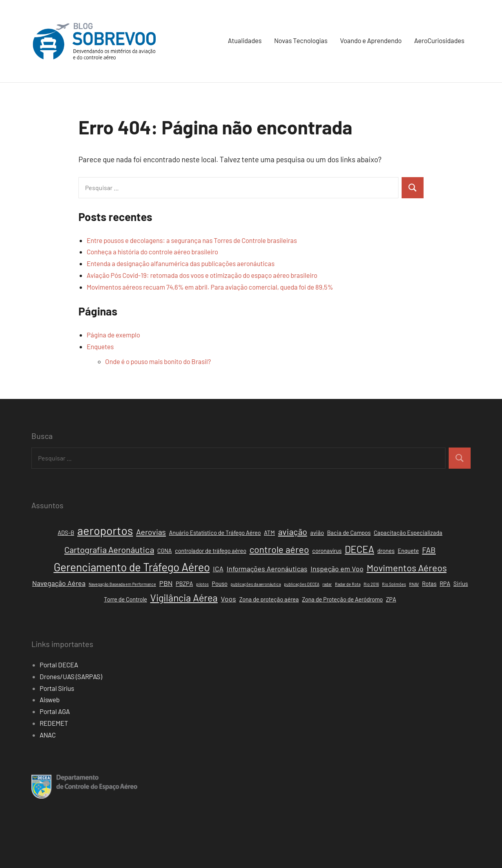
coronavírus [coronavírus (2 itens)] (327, 551)
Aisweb (50, 699)
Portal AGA (55, 711)
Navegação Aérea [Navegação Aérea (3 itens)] (59, 583)
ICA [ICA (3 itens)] (218, 569)
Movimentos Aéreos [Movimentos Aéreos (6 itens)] (407, 568)
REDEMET (54, 723)
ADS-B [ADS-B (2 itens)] (66, 533)
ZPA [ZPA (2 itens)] (391, 599)
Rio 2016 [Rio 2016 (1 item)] (371, 584)
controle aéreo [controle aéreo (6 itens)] (279, 549)
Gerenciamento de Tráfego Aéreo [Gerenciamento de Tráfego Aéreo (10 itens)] (132, 567)
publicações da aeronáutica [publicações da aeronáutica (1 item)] (256, 584)
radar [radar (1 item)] (327, 584)
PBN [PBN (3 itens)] (166, 583)
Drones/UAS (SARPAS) (71, 676)
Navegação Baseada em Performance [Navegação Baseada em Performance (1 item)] (122, 584)
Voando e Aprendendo (371, 40)
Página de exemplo (113, 335)
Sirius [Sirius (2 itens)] (461, 583)
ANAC (48, 735)
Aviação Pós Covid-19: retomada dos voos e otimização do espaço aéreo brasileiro (202, 275)
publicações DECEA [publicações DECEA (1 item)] (302, 584)
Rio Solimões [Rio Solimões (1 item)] (394, 584)
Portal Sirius (57, 688)
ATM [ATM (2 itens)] (269, 533)
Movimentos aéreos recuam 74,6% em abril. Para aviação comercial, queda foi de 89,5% (210, 287)
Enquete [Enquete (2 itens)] (408, 551)
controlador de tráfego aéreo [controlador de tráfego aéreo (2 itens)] (211, 551)
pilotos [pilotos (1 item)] (202, 584)
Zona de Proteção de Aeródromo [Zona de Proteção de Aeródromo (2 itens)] (342, 599)
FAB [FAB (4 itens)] (429, 550)
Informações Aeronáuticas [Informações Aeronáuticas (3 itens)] (267, 569)
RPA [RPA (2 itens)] (445, 583)
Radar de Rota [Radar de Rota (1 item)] (348, 584)
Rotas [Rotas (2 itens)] (429, 583)
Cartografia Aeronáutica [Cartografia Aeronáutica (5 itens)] (109, 549)
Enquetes (100, 346)
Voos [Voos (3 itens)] (228, 599)
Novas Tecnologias (301, 40)
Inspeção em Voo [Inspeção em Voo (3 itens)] (337, 569)
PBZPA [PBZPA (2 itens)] (184, 583)
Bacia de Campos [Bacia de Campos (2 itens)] (349, 533)
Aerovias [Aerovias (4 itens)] (151, 532)
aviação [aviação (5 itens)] (293, 531)
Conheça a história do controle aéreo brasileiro (152, 252)
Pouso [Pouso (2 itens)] (220, 583)
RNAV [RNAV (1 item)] (414, 584)
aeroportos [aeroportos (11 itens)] (105, 530)
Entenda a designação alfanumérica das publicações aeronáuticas (181, 263)
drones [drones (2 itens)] (386, 551)
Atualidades (245, 40)
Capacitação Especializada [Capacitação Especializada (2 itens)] (408, 533)
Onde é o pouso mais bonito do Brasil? (158, 361)
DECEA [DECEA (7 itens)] (359, 549)
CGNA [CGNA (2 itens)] (165, 551)
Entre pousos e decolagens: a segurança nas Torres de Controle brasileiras (192, 240)
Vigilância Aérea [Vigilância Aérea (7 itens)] (184, 598)
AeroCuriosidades (439, 40)
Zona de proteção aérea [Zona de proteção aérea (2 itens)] (269, 599)
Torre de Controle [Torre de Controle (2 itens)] (125, 599)
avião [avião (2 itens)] (317, 533)
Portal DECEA (59, 665)
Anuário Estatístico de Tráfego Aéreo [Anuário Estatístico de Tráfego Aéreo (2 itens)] (215, 533)
